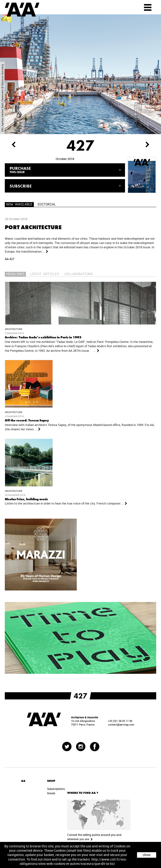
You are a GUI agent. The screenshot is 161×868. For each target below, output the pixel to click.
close (147, 855)
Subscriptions (56, 789)
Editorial (47, 204)
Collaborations (79, 274)
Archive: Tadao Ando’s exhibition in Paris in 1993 (43, 337)
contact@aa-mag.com (121, 724)
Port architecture (33, 227)
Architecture (14, 329)
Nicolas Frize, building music (26, 499)
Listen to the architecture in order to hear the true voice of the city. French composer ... (66, 503)
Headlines (15, 274)
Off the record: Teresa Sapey (27, 420)
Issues (51, 793)
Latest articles (44, 274)
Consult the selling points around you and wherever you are (94, 837)
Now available (19, 204)
